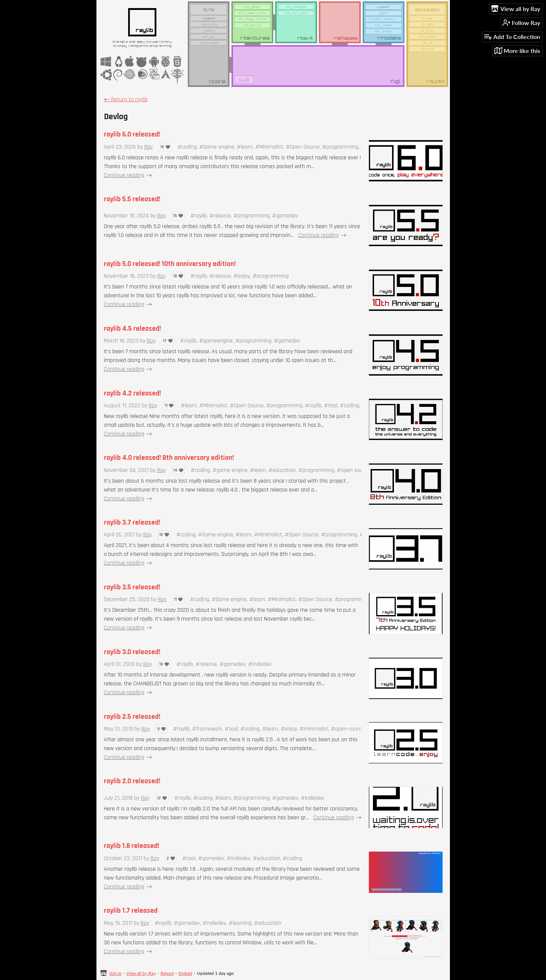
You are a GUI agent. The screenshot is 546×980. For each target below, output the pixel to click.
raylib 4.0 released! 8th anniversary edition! (169, 458)
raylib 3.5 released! (132, 587)
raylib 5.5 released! (132, 199)
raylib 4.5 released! (132, 329)
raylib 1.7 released (131, 911)
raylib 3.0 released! (132, 652)
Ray (149, 147)
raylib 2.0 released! (132, 781)
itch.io (115, 973)
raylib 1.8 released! (131, 846)
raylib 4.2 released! (132, 393)
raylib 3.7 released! (132, 523)
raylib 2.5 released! (132, 717)
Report (167, 973)
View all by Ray (141, 973)
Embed (185, 973)
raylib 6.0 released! (132, 134)
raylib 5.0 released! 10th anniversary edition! (170, 264)
